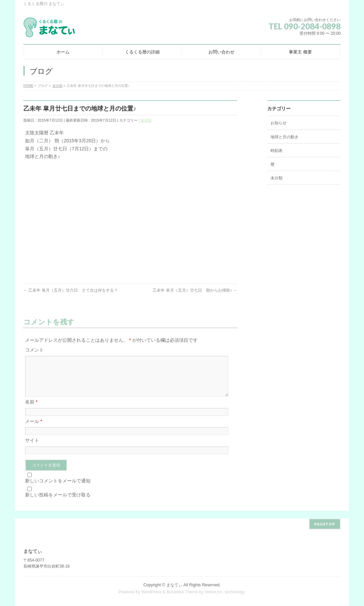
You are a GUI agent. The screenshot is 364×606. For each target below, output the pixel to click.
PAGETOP (325, 524)
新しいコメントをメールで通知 (58, 489)
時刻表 (277, 151)
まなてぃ (174, 585)
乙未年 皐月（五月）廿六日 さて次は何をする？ (71, 290)
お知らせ (279, 123)
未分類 (146, 120)
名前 (31, 410)
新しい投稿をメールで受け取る (58, 503)
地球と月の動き (285, 137)
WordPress (151, 592)
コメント (34, 350)
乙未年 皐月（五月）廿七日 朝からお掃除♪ (195, 290)
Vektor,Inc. (214, 592)
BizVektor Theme (182, 592)
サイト (32, 448)
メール (34, 429)
